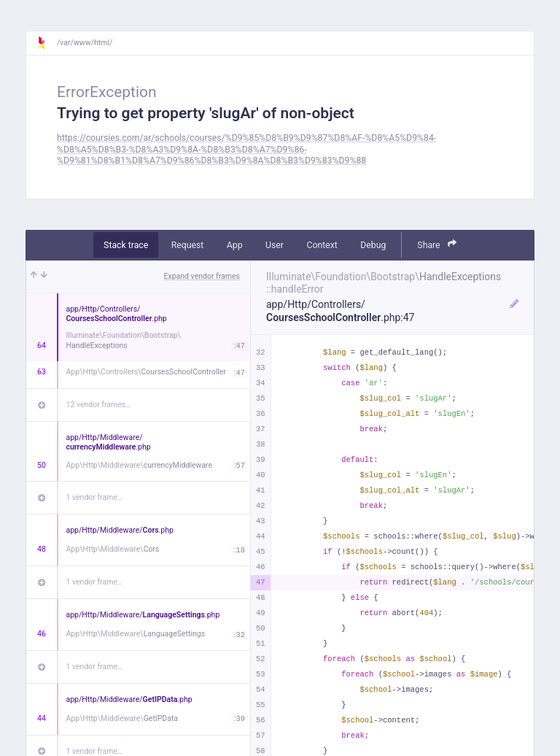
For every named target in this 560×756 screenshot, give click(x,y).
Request (188, 245)
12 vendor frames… (99, 405)
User (275, 245)
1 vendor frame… (94, 497)
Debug (373, 245)
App (235, 245)
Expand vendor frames (202, 276)
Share (437, 244)
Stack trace (126, 245)
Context (322, 245)
